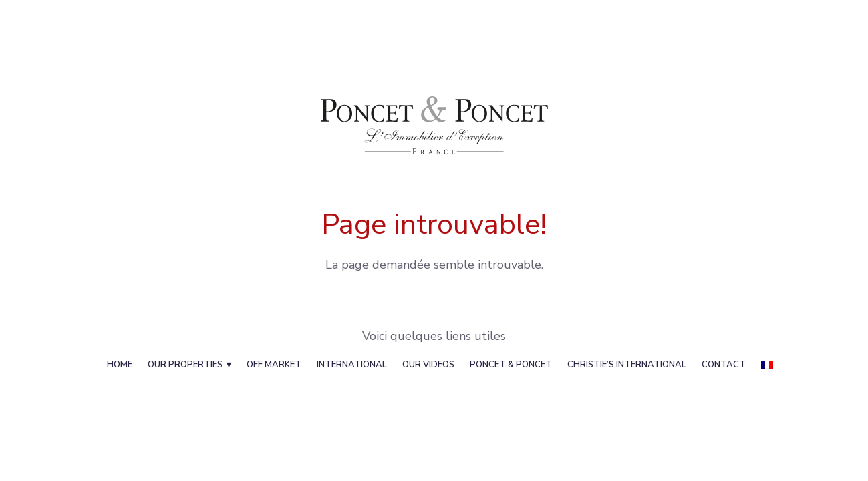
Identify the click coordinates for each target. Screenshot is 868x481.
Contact (724, 365)
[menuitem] (767, 365)
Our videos (428, 365)
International (352, 365)
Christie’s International (627, 365)
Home (120, 365)
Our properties (185, 365)
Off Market (274, 365)
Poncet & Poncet (511, 365)
